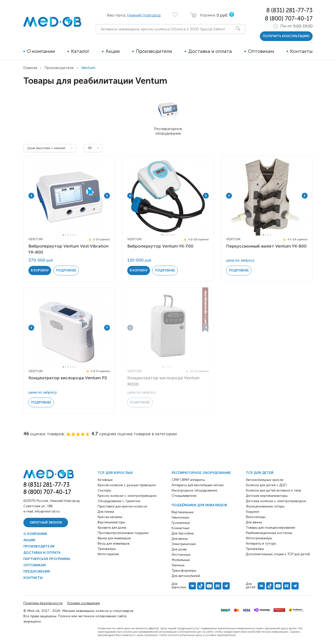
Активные (105, 480)
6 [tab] (75, 235)
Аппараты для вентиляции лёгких (198, 485)
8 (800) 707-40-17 (289, 18)
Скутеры (104, 490)
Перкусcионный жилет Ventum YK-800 (266, 246)
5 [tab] (73, 235)
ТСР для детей (260, 473)
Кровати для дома (112, 528)
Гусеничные (181, 523)
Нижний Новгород (144, 15)
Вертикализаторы (111, 522)
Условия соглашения (83, 603)
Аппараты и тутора (261, 544)
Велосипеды (256, 517)
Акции (113, 51)
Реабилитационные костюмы (269, 533)
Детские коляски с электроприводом (276, 501)
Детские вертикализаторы (267, 496)
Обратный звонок (46, 523)
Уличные (178, 565)
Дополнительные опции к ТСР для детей (278, 554)
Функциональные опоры (265, 506)
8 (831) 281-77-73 (289, 10)
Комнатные (181, 528)
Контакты (301, 51)
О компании (41, 51)
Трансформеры (184, 571)
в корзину (40, 270)
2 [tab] (66, 235)
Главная (30, 68)
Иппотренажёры (259, 538)
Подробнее (66, 270)
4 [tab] (71, 235)
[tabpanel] (69, 196)
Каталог (80, 51)
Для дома (179, 549)
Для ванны (180, 539)
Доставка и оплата (210, 51)
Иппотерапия (108, 554)
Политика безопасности (43, 603)
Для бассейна (183, 533)
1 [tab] (63, 235)
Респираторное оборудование (201, 473)
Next (107, 196)
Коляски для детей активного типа (273, 490)
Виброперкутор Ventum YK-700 (160, 246)
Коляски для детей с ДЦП (266, 485)
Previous (31, 196)
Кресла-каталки (110, 517)
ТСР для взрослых (115, 473)
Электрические (184, 544)
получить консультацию (286, 36)
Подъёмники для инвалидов (199, 505)
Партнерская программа (47, 559)
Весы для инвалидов (114, 544)
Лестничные (181, 555)
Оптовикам (261, 51)
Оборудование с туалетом (119, 501)
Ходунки (252, 512)
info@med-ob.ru (47, 511)
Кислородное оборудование (195, 490)
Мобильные (181, 560)
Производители (154, 51)
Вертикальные (183, 512)
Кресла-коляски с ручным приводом (127, 485)
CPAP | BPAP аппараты (188, 480)
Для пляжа (106, 512)
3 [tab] (68, 235)
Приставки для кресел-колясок (122, 506)
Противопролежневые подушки (123, 533)
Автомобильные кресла (265, 480)
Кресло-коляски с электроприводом (127, 496)
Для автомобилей (186, 576)
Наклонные (180, 517)
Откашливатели (184, 496)
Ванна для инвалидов (114, 538)
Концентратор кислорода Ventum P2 (68, 378)
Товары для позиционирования (270, 528)
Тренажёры (107, 549)
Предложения (37, 571)
